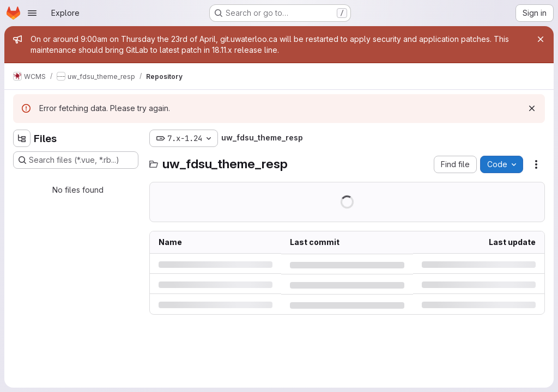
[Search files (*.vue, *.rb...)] (76, 160)
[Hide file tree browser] (22, 138)
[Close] (541, 39)
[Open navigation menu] (32, 13)
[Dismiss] (532, 108)
